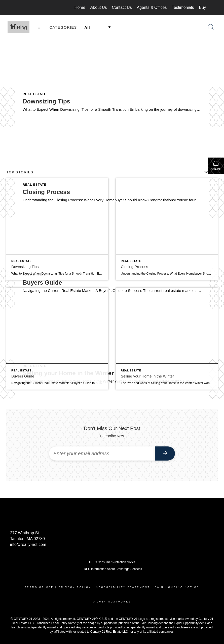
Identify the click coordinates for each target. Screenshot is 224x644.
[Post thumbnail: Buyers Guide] (57, 339)
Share (216, 165)
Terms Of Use (39, 587)
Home (80, 7)
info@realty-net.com (28, 544)
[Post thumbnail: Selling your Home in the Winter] (167, 339)
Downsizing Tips (46, 101)
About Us (99, 7)
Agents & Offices (152, 7)
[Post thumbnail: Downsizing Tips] (57, 229)
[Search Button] (211, 27)
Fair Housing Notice (177, 587)
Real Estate (35, 94)
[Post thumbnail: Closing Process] (167, 229)
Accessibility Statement (123, 587)
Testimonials (183, 7)
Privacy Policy (75, 587)
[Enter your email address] (102, 453)
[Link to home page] (20, 8)
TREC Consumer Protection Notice (112, 562)
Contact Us (122, 7)
